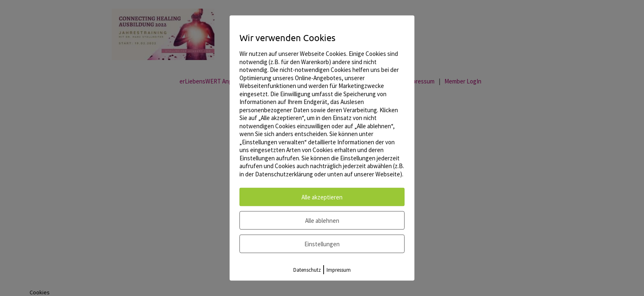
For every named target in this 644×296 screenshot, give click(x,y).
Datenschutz (307, 270)
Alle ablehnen (322, 221)
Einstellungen (322, 244)
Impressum (339, 270)
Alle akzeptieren (322, 197)
